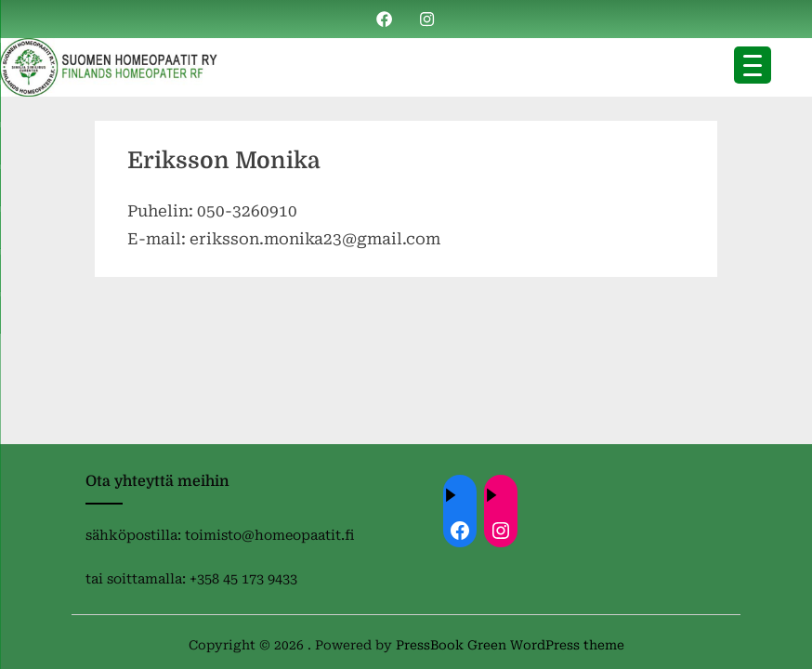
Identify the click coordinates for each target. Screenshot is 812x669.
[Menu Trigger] (753, 65)
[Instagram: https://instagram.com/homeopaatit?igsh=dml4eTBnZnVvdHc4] (501, 531)
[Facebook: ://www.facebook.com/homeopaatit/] (460, 531)
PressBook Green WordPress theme (510, 645)
